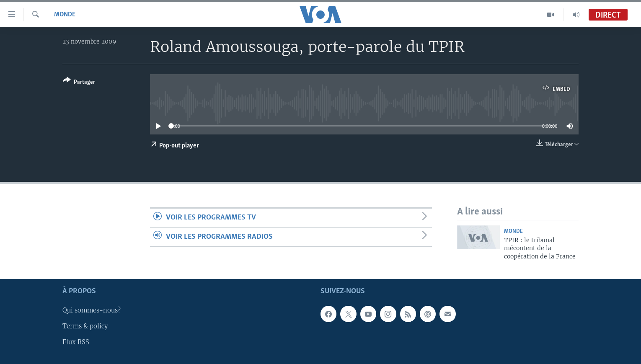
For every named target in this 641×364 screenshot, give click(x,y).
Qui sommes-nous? (92, 311)
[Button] (79, 83)
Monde (65, 15)
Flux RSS (76, 343)
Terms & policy (85, 327)
